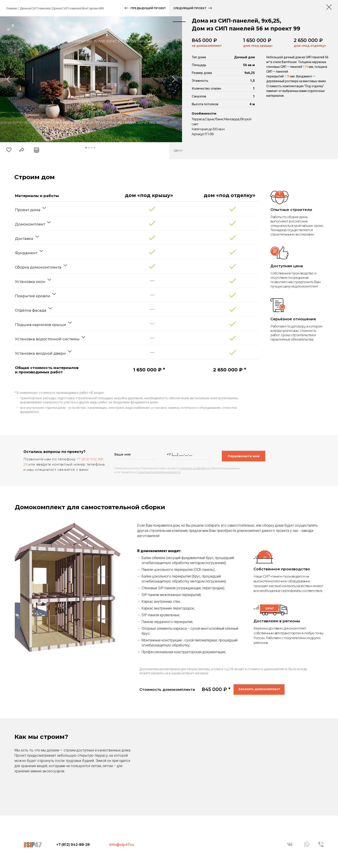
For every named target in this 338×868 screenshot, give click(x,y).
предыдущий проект (148, 8)
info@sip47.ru (122, 845)
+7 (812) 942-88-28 (73, 845)
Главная (12, 8)
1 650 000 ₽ (257, 40)
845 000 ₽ (204, 40)
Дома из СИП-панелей (35, 8)
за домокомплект (207, 46)
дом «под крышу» (258, 46)
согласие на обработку (195, 468)
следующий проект (190, 8)
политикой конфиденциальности (159, 472)
